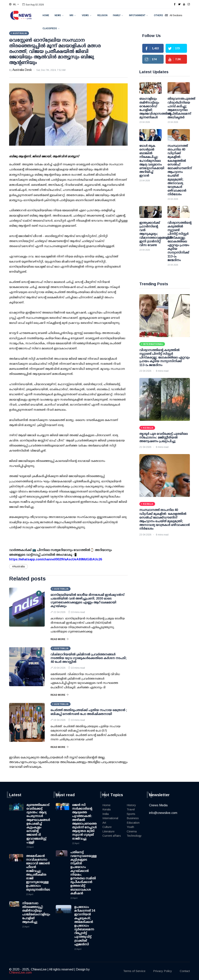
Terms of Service (134, 971)
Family (117, 15)
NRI (71, 15)
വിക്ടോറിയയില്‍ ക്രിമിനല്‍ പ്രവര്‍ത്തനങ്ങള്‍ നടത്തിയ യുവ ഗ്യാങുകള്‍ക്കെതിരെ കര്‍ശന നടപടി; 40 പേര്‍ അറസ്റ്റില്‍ (89, 658)
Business (133, 818)
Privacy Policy (163, 971)
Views (85, 15)
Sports (131, 814)
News (58, 15)
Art (104, 823)
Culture (107, 827)
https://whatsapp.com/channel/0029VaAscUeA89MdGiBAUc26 (56, 559)
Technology (134, 836)
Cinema (132, 831)
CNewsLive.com (20, 973)
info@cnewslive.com (163, 813)
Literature (108, 831)
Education (133, 823)
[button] (14, 4)
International (110, 818)
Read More (60, 639)
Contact (185, 971)
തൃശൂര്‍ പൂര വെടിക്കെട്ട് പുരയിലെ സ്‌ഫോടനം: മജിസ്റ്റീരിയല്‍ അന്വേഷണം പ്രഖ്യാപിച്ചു (164, 437)
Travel (131, 809)
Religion (102, 15)
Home (46, 15)
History (131, 805)
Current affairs (112, 836)
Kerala (106, 809)
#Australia (18, 566)
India (106, 814)
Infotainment (137, 15)
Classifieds (50, 28)
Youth (130, 827)
